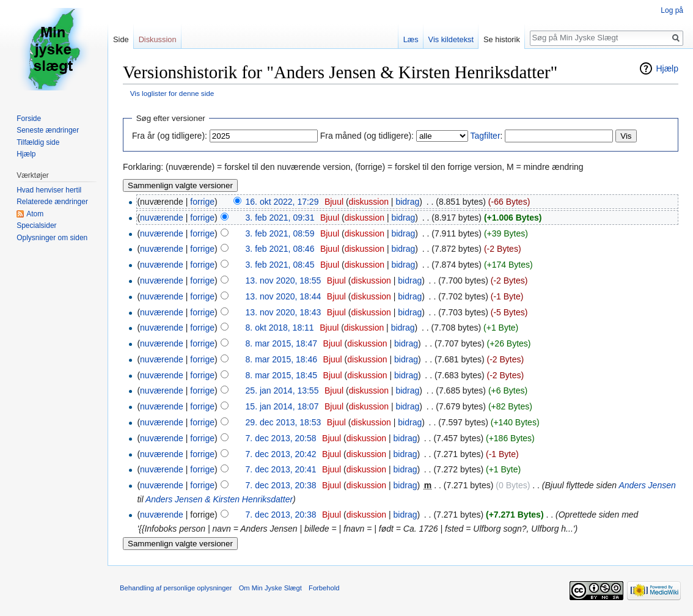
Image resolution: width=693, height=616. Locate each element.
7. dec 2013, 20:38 (281, 485)
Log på (672, 10)
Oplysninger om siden (52, 238)
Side (121, 39)
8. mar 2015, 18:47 (282, 343)
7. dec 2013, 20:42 (281, 454)
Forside (29, 119)
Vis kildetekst (451, 39)
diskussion (369, 202)
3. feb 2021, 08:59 (280, 233)
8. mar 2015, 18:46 (282, 359)
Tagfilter (486, 136)
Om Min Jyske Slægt (270, 588)
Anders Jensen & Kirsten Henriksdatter (219, 499)
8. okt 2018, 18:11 (280, 328)
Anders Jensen (647, 485)
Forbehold (324, 588)
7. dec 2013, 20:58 (281, 438)
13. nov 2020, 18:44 (284, 296)
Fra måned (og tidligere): (367, 136)
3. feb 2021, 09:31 (280, 218)
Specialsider (36, 226)
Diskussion (158, 39)
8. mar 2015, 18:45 (282, 375)
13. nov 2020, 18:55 (284, 280)
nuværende (162, 218)
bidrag (407, 202)
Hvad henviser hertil (49, 190)
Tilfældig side (38, 142)
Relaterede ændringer (52, 202)
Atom (35, 214)
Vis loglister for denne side (172, 93)
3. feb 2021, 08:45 (280, 265)
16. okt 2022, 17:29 (282, 202)
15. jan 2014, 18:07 (282, 406)
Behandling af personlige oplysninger (176, 588)
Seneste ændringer (48, 130)
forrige (202, 202)
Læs (411, 39)
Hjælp (667, 68)
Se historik (502, 39)
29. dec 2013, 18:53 (284, 422)
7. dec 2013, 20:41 (281, 469)
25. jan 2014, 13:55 (282, 391)
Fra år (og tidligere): (170, 136)
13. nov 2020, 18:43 (284, 312)
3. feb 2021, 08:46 (280, 249)
